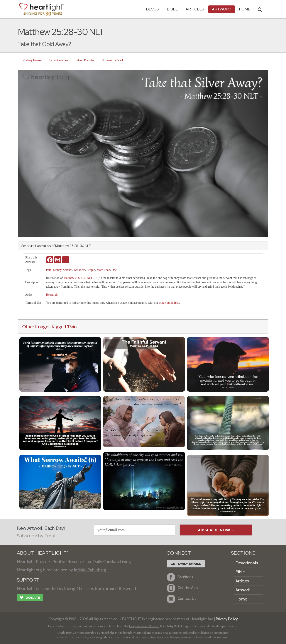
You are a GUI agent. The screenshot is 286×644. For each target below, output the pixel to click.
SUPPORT (28, 580)
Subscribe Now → (216, 530)
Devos (152, 9)
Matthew (62, 246)
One (114, 270)
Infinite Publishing (90, 570)
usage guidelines (169, 303)
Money (57, 270)
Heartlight (52, 295)
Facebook (180, 577)
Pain (49, 270)
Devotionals (247, 563)
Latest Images (60, 60)
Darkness (80, 270)
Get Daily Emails (186, 564)
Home (241, 599)
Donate (30, 598)
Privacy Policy (227, 619)
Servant (68, 270)
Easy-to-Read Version (144, 626)
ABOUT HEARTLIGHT (43, 553)
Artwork (222, 9)
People (91, 270)
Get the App (182, 588)
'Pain (72, 327)
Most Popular (86, 60)
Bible (172, 9)
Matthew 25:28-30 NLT (78, 278)
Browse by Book (114, 60)
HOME (245, 9)
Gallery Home (33, 60)
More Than (103, 270)
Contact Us (181, 599)
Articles (195, 9)
